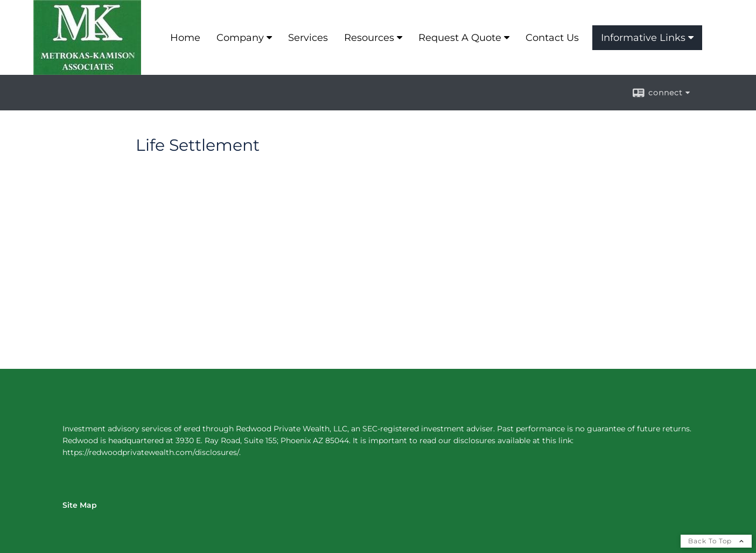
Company (240, 38)
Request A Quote (460, 38)
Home (185, 38)
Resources (369, 38)
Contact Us (552, 38)
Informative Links (643, 38)
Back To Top (716, 541)
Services (308, 38)
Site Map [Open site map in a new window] (80, 505)
